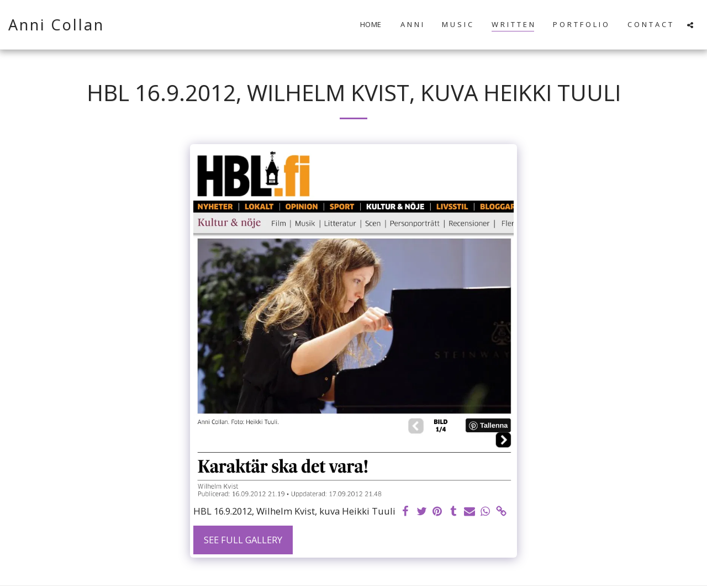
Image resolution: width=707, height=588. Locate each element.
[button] (690, 25)
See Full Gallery (243, 540)
